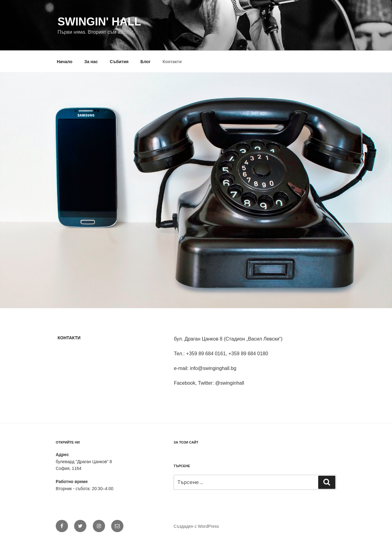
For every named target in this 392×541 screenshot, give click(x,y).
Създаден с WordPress (196, 526)
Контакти (172, 62)
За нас (91, 62)
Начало (65, 62)
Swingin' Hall (99, 22)
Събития (119, 62)
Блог (146, 62)
